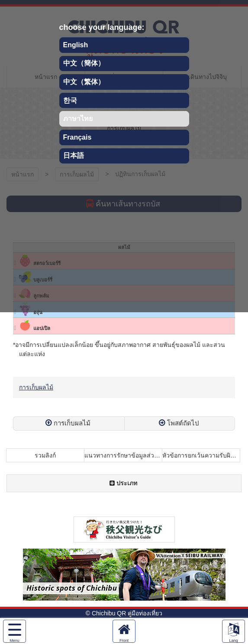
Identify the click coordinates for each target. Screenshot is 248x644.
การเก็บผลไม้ (36, 387)
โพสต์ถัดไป (183, 423)
